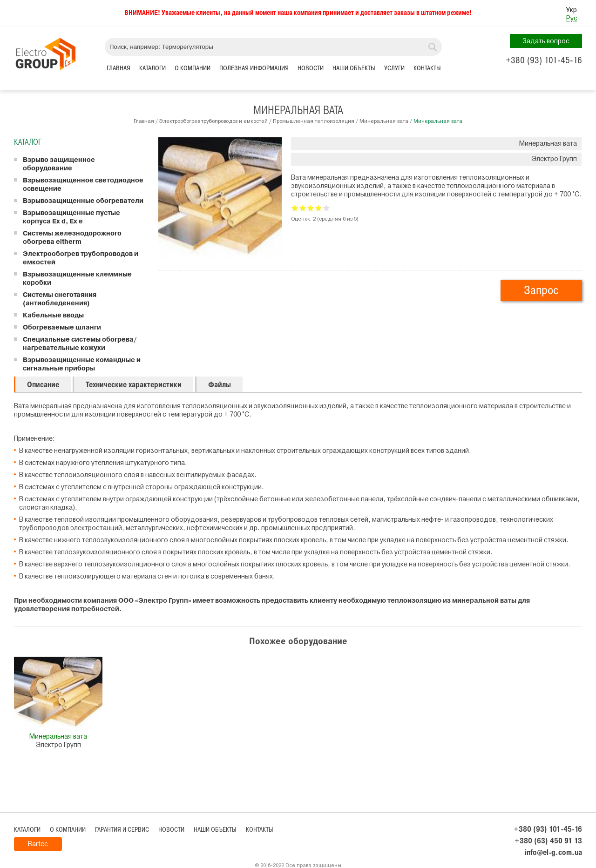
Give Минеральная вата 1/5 (295, 208)
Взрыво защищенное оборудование (59, 164)
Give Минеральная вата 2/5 (303, 208)
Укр (572, 10)
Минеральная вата (384, 121)
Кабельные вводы (53, 316)
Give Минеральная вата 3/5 (311, 208)
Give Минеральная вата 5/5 (327, 208)
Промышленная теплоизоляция (314, 121)
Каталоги (152, 68)
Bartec (38, 844)
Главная (119, 68)
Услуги (394, 68)
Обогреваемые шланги (62, 328)
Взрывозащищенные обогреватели (83, 201)
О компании (193, 68)
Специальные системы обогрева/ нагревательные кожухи (80, 344)
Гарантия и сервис (122, 830)
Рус (572, 18)
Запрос (541, 290)
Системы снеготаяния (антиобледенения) (60, 299)
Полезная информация (254, 68)
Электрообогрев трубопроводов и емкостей (213, 121)
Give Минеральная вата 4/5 (319, 208)
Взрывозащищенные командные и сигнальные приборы (82, 364)
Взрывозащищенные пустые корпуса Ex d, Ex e (71, 217)
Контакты (427, 68)
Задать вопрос (546, 41)
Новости (311, 68)
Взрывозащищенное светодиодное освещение (83, 185)
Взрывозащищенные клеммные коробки (77, 279)
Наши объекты (354, 68)
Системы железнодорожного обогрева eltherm (72, 238)
